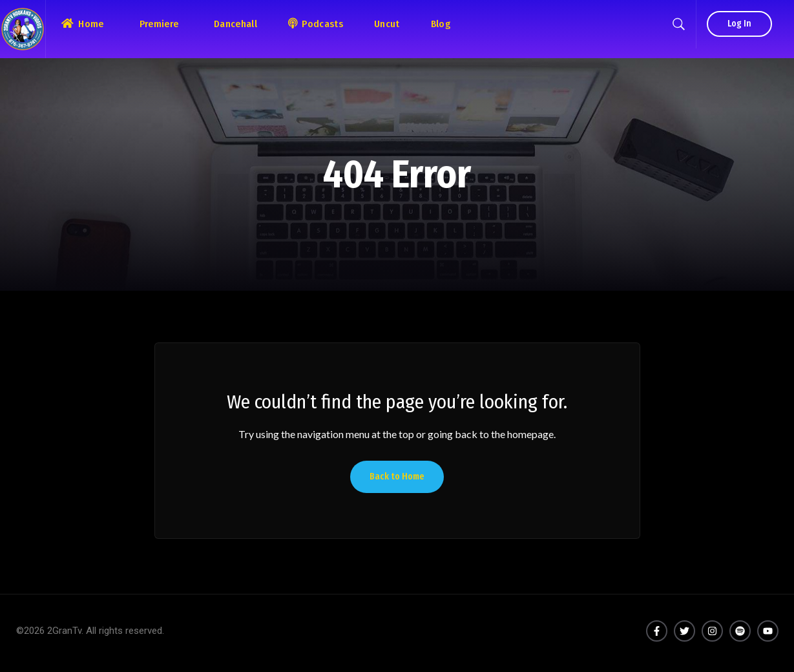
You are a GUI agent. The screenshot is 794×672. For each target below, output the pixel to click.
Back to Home (397, 477)
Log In (739, 24)
